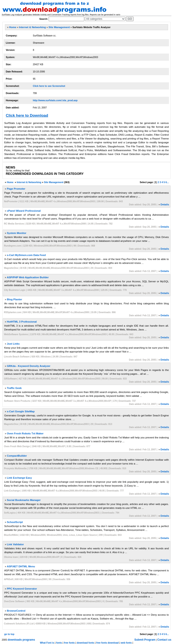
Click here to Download (27, 116)
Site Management (59, 27)
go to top (9, 634)
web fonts (126, 643)
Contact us (164, 640)
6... (167, 182)
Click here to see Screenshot (49, 86)
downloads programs (21, 640)
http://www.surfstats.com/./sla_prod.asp (55, 100)
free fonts (69, 643)
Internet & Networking (32, 27)
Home (13, 27)
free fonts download (107, 643)
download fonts (86, 643)
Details (165, 204)
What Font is (47, 643)
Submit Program (145, 640)
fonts (59, 643)
